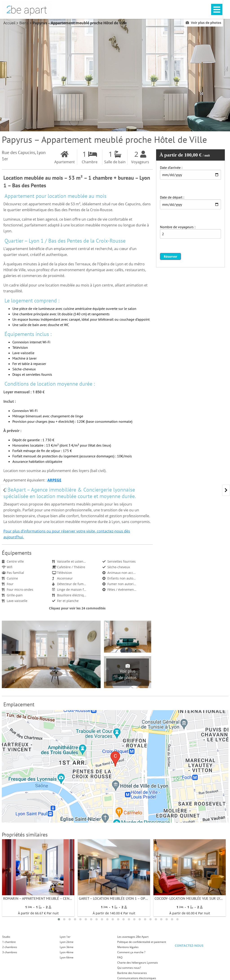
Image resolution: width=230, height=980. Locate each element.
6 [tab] (86, 919)
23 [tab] (177, 919)
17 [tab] (145, 919)
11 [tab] (113, 919)
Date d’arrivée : (171, 168)
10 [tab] (107, 919)
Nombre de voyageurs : (178, 227)
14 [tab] (129, 919)
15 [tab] (134, 919)
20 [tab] (161, 919)
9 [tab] (102, 919)
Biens (24, 23)
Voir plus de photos (203, 23)
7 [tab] (91, 919)
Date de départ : (172, 197)
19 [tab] (156, 919)
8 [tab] (97, 919)
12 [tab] (118, 919)
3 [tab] (70, 919)
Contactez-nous (189, 945)
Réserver (170, 257)
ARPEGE (54, 480)
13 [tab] (124, 919)
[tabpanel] (38, 878)
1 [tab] (59, 919)
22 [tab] (172, 919)
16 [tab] (140, 919)
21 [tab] (167, 919)
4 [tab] (75, 919)
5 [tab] (80, 919)
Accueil (9, 23)
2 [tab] (64, 919)
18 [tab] (150, 919)
